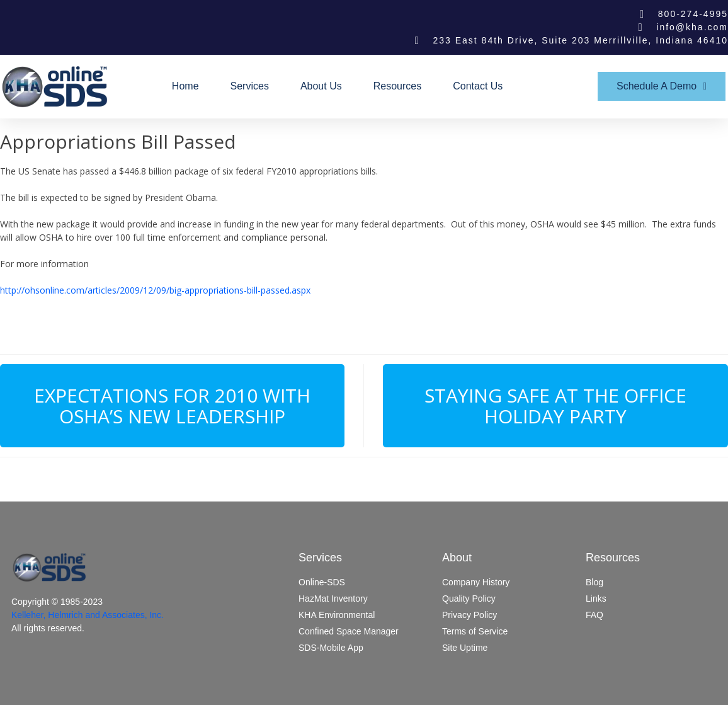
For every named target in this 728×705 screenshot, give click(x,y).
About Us (321, 86)
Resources (397, 86)
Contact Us (478, 86)
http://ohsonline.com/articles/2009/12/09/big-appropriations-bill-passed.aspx (155, 290)
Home (185, 86)
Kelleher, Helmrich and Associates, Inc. (88, 615)
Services (250, 86)
